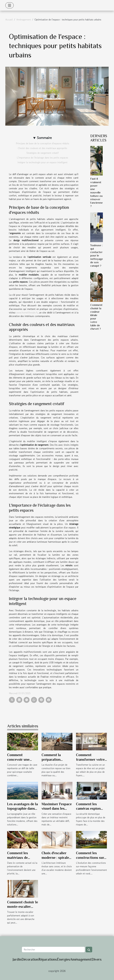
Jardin (17, 959)
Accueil (9, 20)
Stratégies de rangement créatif (43, 153)
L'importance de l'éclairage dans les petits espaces (42, 158)
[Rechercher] (53, 950)
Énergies (63, 959)
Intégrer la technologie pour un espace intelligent (42, 162)
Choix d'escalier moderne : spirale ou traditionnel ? (55, 857)
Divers (97, 959)
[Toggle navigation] (9, 5)
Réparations (48, 959)
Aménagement (24, 20)
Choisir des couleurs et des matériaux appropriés (42, 148)
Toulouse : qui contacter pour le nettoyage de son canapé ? (97, 255)
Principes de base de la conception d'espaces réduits (43, 143)
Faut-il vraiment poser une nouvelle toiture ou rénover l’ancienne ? (96, 192)
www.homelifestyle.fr (27, 313)
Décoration (30, 959)
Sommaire (44, 138)
